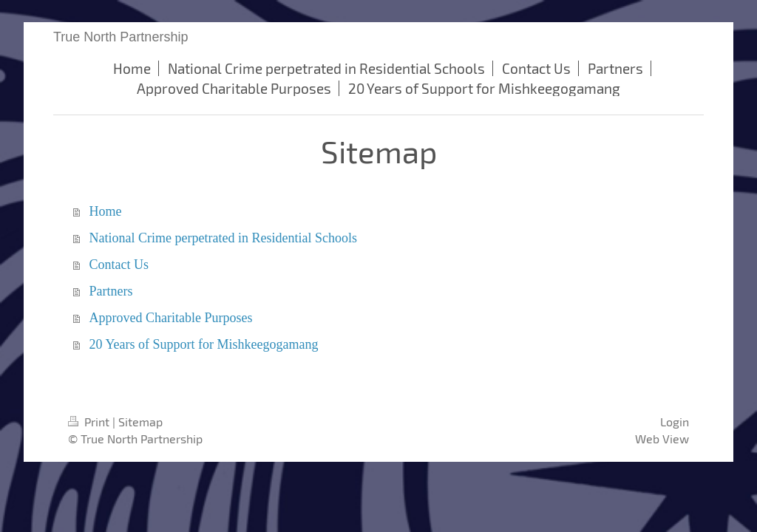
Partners (111, 291)
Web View (662, 439)
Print (90, 422)
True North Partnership (120, 37)
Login (675, 422)
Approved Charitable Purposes (171, 318)
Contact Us (119, 265)
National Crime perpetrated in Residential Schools (223, 238)
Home (106, 211)
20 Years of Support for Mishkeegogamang (204, 344)
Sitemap (140, 422)
